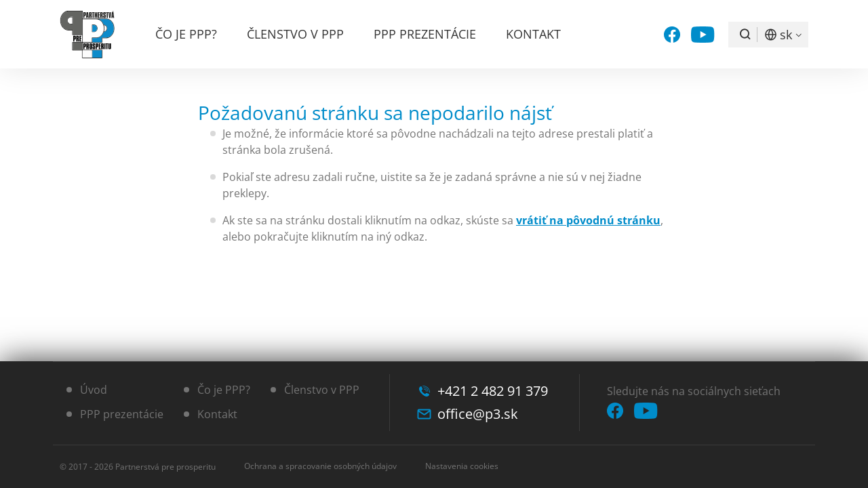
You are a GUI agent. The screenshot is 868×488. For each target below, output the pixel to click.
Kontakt (533, 34)
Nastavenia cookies (462, 466)
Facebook (672, 35)
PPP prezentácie (425, 34)
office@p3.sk (478, 414)
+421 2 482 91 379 (493, 391)
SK (786, 35)
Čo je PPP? (186, 34)
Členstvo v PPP (295, 34)
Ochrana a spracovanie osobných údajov (320, 466)
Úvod (94, 390)
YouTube (703, 35)
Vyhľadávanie (745, 35)
